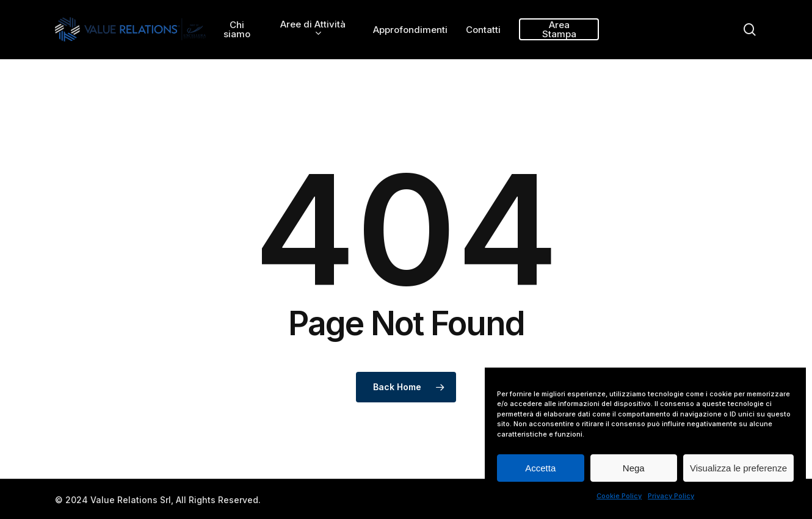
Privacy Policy (671, 496)
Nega (634, 468)
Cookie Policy (619, 496)
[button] (789, 6)
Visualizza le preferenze (738, 468)
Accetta (540, 468)
